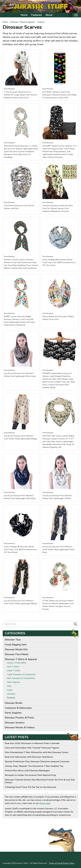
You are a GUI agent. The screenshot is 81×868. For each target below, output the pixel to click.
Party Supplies (13, 713)
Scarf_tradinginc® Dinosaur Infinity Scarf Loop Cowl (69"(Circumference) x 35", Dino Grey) (59, 262)
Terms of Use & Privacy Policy (62, 863)
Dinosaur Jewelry (15, 723)
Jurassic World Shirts (17, 663)
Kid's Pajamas (13, 682)
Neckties (11, 694)
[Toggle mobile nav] (76, 15)
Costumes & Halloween (18, 708)
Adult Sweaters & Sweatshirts (21, 675)
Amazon (12, 89)
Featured (36, 15)
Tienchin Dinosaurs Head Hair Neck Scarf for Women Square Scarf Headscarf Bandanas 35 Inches (58, 208)
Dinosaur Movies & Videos (20, 727)
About (49, 15)
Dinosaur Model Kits (16, 649)
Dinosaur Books (14, 703)
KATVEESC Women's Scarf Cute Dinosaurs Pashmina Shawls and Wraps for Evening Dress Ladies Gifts (60, 95)
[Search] (75, 624)
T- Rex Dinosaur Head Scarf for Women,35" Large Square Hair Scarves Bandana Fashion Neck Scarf (21, 95)
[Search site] (38, 624)
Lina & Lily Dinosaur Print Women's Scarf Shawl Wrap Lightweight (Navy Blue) (58, 549)
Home (24, 15)
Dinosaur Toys (13, 640)
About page (45, 803)
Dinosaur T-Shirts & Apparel (23, 22)
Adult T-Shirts (14, 671)
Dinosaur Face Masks (17, 654)
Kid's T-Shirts (13, 667)
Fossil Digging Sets (16, 645)
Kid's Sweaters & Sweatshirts (21, 678)
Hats (9, 686)
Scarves (41, 22)
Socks (10, 690)
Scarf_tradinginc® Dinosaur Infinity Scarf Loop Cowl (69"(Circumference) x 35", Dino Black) (21, 549)
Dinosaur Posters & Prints (19, 718)
